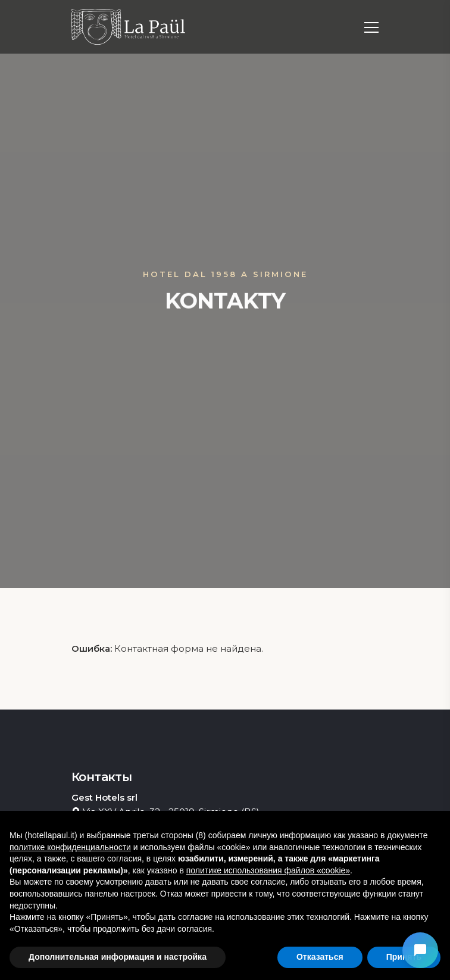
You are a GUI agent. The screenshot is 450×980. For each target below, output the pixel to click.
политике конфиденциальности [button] (70, 847)
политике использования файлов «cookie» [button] (268, 870)
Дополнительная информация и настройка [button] (118, 957)
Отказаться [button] (320, 957)
